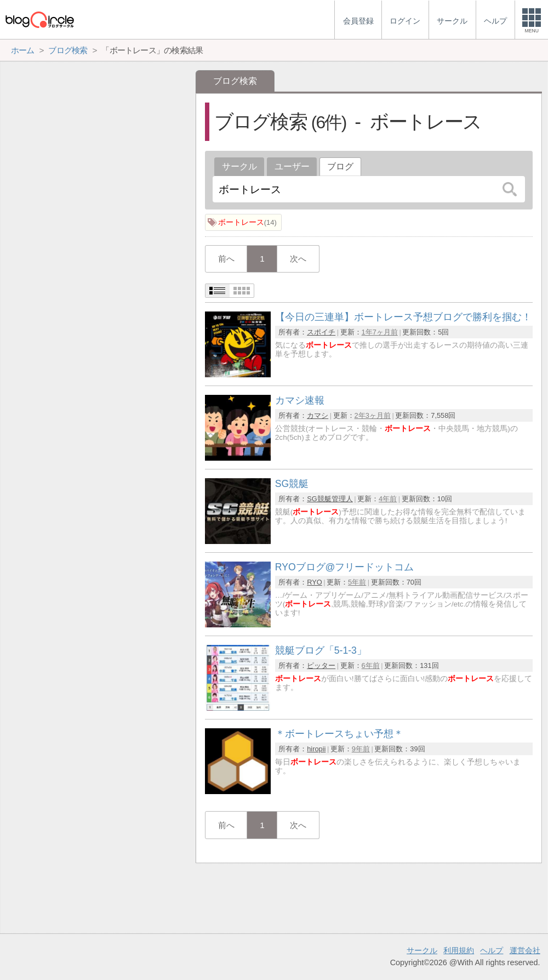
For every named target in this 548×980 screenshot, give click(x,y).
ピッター (321, 665)
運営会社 (525, 950)
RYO (315, 582)
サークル (239, 166)
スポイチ (321, 332)
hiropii (316, 749)
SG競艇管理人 (330, 499)
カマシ (318, 415)
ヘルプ (492, 950)
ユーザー (292, 166)
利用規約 (459, 950)
